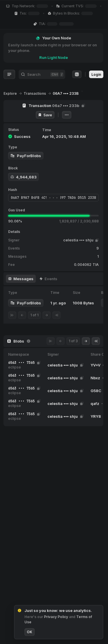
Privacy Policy (56, 617)
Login (96, 74)
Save (45, 115)
